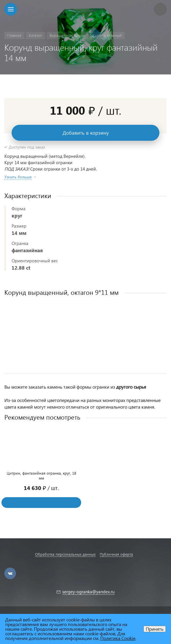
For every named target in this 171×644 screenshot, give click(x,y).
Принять (155, 629)
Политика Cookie (118, 638)
